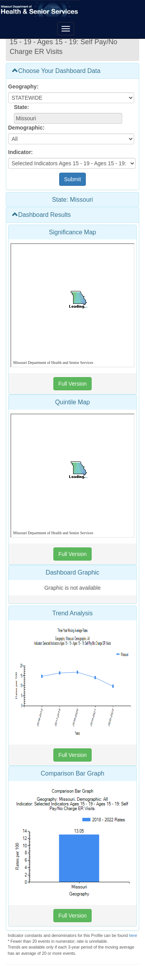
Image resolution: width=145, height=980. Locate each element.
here (133, 935)
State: (21, 107)
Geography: (23, 87)
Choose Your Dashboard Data (56, 71)
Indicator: (20, 152)
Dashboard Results (41, 215)
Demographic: (26, 128)
